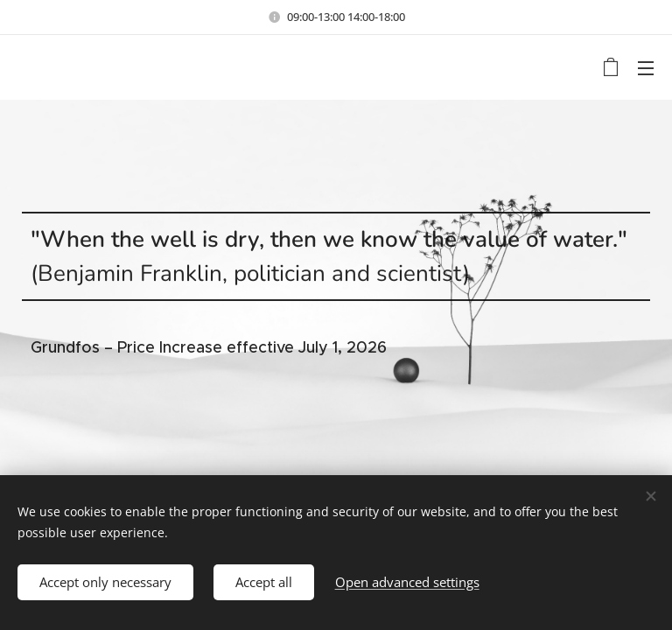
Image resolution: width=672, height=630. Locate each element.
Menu (646, 68)
